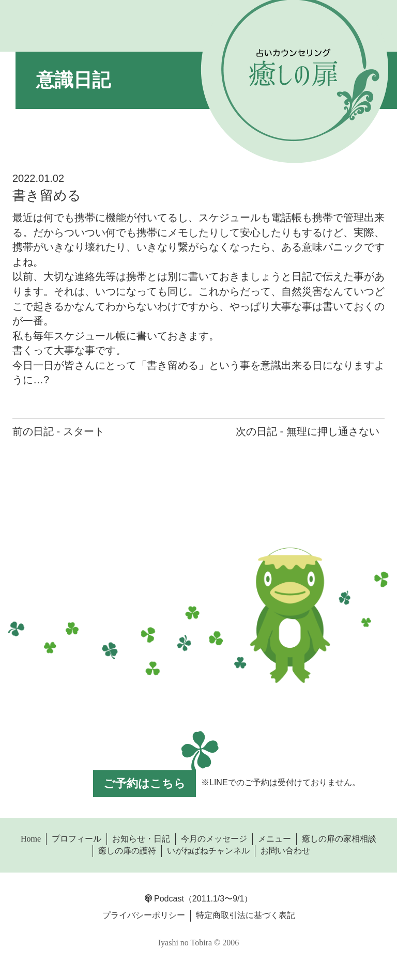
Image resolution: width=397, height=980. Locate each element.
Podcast (164, 899)
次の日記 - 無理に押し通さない (308, 431)
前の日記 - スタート (58, 431)
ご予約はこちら (144, 783)
